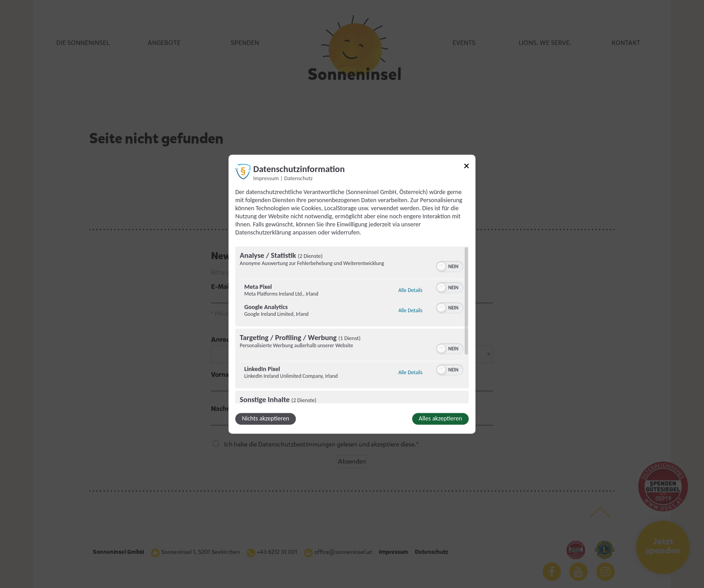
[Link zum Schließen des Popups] (466, 167)
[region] (352, 325)
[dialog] (352, 294)
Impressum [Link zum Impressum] (266, 178)
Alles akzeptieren (440, 418)
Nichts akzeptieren (266, 418)
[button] (441, 266)
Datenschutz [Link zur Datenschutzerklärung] (298, 178)
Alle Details (410, 290)
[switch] (450, 265)
